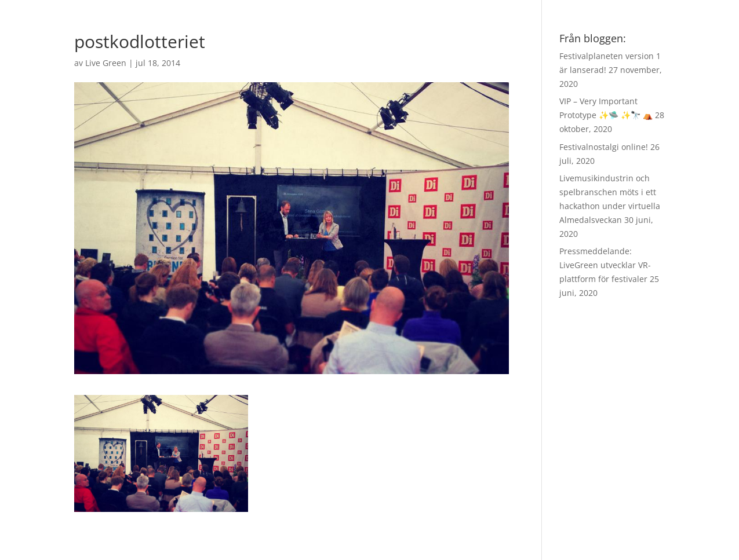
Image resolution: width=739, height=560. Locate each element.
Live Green (106, 63)
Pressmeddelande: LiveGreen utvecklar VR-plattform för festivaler (605, 265)
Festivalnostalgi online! (604, 147)
